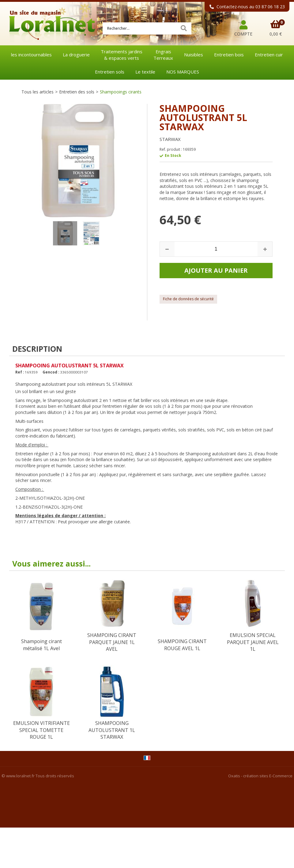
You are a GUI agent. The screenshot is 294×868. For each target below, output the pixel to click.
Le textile (145, 72)
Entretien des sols (77, 92)
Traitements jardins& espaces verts (122, 55)
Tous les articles (38, 92)
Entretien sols (110, 72)
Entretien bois (229, 55)
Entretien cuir (269, 55)
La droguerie (76, 55)
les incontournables (31, 55)
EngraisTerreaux (163, 55)
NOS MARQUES (183, 72)
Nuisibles (194, 55)
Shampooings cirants (121, 92)
